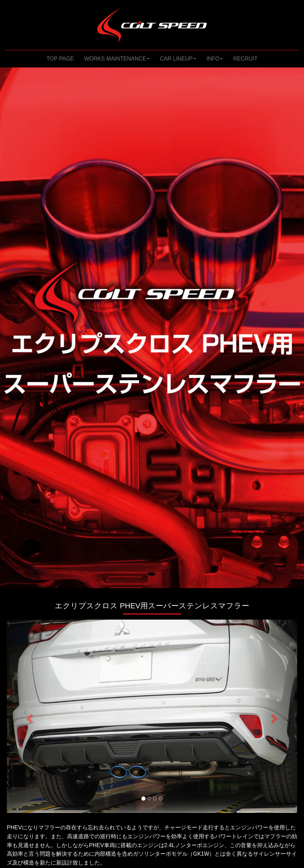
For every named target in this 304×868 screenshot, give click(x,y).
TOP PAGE (63, 58)
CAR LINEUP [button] (178, 59)
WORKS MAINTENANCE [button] (117, 59)
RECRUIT (245, 59)
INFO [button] (215, 59)
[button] (29, 716)
